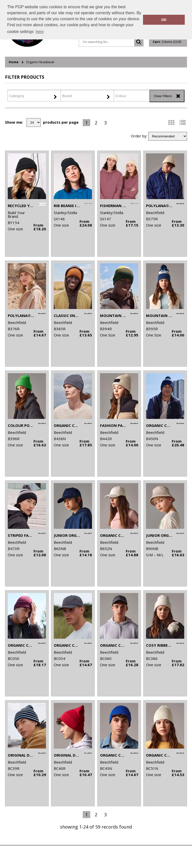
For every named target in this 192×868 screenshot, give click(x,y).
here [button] (39, 32)
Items (167, 42)
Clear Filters (163, 96)
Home (14, 62)
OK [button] (164, 20)
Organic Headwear (40, 62)
